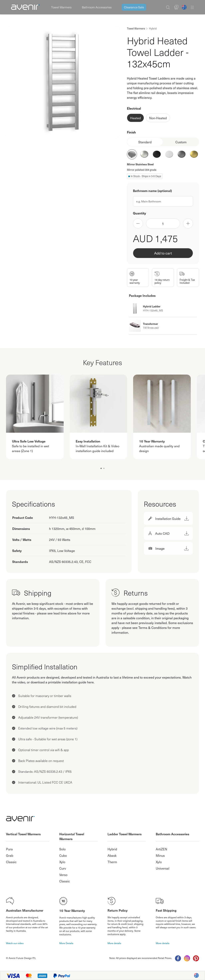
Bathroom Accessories (97, 7)
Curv (63, 868)
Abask (112, 855)
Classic (11, 862)
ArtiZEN (161, 849)
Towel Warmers (61, 7)
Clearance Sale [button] (134, 7)
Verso (63, 875)
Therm (112, 862)
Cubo (63, 855)
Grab (10, 855)
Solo (62, 849)
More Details (66, 943)
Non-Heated (158, 118)
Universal (163, 868)
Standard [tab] (145, 142)
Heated (135, 118)
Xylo (62, 862)
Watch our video (15, 943)
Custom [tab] (181, 142)
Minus (160, 855)
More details (114, 943)
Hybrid (112, 849)
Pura (9, 849)
